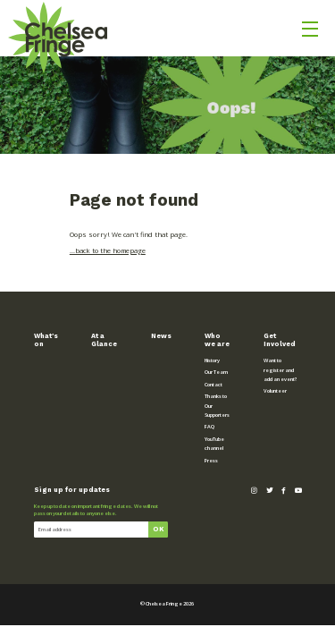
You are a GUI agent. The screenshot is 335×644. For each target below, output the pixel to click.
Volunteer (275, 391)
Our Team (216, 372)
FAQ (209, 427)
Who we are (217, 340)
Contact (214, 385)
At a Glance (104, 340)
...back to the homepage (108, 250)
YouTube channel (214, 444)
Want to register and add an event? (281, 370)
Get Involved (280, 340)
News (161, 336)
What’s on (46, 340)
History (212, 360)
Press (211, 461)
